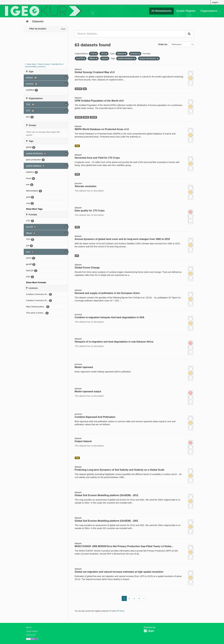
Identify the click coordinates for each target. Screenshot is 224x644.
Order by (163, 44)
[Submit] (189, 34)
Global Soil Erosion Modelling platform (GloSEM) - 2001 (106, 521)
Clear (63, 29)
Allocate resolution (86, 186)
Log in (215, 2)
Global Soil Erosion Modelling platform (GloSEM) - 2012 (106, 495)
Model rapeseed (84, 367)
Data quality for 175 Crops (90, 211)
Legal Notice (32, 631)
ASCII (86, 117)
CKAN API (31, 635)
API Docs (120, 611)
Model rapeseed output (88, 391)
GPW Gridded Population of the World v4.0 (99, 101)
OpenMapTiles (57, 64)
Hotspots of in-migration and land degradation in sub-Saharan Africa (114, 342)
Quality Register (186, 11)
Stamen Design (44, 64)
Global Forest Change (87, 268)
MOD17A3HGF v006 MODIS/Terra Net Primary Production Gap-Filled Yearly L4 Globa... (124, 546)
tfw (85, 89)
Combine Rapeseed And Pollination (95, 417)
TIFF (77, 174)
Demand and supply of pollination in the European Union (107, 293)
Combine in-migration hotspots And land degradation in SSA (110, 317)
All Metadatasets (161, 11)
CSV (77, 146)
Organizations (209, 11)
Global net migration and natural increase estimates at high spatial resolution (119, 572)
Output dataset (83, 441)
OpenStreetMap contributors (35, 67)
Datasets (38, 21)
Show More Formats (36, 282)
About (29, 627)
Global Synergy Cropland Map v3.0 (95, 72)
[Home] (27, 21)
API (110, 611)
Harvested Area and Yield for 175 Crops (97, 158)
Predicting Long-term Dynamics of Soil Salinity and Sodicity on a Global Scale (120, 470)
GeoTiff (78, 89)
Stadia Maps (31, 64)
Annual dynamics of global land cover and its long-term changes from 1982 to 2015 (122, 239)
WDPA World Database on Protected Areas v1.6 (102, 129)
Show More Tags (34, 209)
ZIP (77, 256)
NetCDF (79, 117)
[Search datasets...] (130, 34)
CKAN (149, 631)
